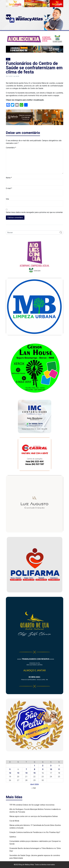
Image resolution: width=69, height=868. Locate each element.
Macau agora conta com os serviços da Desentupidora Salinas (34, 816)
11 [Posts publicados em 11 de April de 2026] (59, 769)
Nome (9, 178)
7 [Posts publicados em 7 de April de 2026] (26, 769)
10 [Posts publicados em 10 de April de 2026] (51, 769)
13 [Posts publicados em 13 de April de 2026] (18, 773)
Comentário (11, 148)
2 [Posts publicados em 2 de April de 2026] (43, 766)
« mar (34, 788)
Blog (8, 59)
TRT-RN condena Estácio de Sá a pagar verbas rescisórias (32, 805)
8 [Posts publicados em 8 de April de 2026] (34, 769)
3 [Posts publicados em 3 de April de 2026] (51, 766)
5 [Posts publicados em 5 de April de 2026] (10, 769)
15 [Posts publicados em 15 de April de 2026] (34, 773)
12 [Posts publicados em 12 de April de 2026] (10, 773)
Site (7, 199)
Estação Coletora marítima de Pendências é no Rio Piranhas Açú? (35, 832)
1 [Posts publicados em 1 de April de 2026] (34, 766)
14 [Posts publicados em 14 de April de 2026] (26, 773)
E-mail (9, 188)
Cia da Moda (14, 821)
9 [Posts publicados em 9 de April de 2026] (43, 769)
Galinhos (13, 837)
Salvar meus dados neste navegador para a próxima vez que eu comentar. (34, 212)
